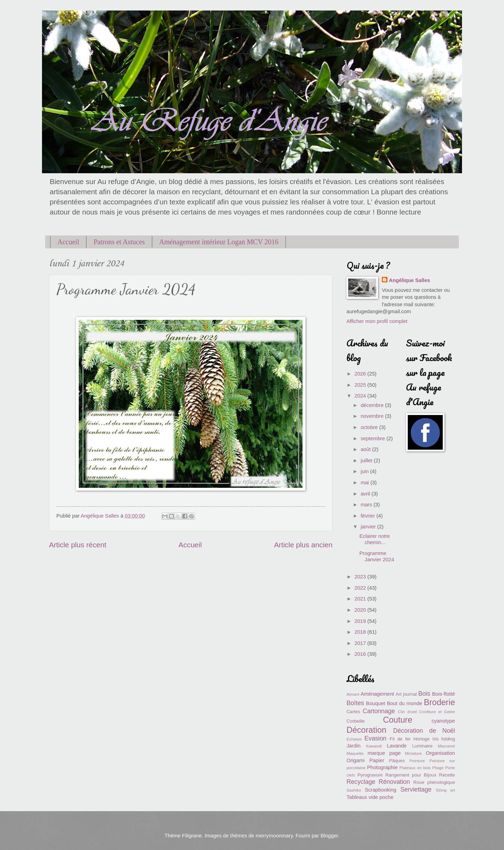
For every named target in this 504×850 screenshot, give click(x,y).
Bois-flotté (444, 694)
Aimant (353, 694)
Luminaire (422, 746)
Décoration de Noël (424, 731)
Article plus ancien (303, 545)
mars (367, 505)
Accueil (68, 242)
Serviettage (416, 789)
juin (365, 471)
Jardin (353, 746)
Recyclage (361, 782)
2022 (361, 588)
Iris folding (444, 739)
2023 (361, 577)
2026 (361, 374)
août (366, 449)
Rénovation (394, 782)
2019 (361, 621)
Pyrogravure (370, 775)
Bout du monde (404, 703)
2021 (361, 599)
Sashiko (354, 790)
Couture (398, 720)
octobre (370, 427)
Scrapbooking (380, 790)
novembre (373, 416)
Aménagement (377, 694)
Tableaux (357, 797)
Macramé (446, 746)
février (368, 516)
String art (445, 790)
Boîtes (355, 703)
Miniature (413, 753)
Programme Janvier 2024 (377, 556)
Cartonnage (379, 711)
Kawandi (374, 746)
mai (365, 483)
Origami (356, 760)
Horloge (421, 739)
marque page (384, 753)
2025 (361, 385)
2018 (361, 632)
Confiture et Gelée (437, 712)
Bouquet (376, 703)
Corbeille (356, 721)
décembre (373, 405)
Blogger (329, 836)
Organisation (440, 753)
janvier (369, 527)
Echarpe (354, 739)
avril (366, 494)
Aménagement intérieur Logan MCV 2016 (219, 242)
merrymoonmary (274, 836)
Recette (447, 775)
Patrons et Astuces (119, 242)
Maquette (355, 753)
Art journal (406, 694)
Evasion (375, 738)
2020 (361, 610)
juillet (367, 461)
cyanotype (443, 721)
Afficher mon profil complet (377, 321)
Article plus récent (78, 545)
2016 (361, 654)
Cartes (353, 712)
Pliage (438, 768)
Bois (424, 694)
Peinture (417, 761)
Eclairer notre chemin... (375, 539)
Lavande (397, 746)
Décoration (366, 730)
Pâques (397, 761)
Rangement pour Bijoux (411, 775)
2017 (361, 643)
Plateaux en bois (415, 768)
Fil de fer (400, 739)
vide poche (381, 797)
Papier (377, 760)
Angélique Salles (409, 280)
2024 (361, 396)
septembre (373, 438)
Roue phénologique (434, 782)
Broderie (439, 702)
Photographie (383, 767)
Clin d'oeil (407, 712)
